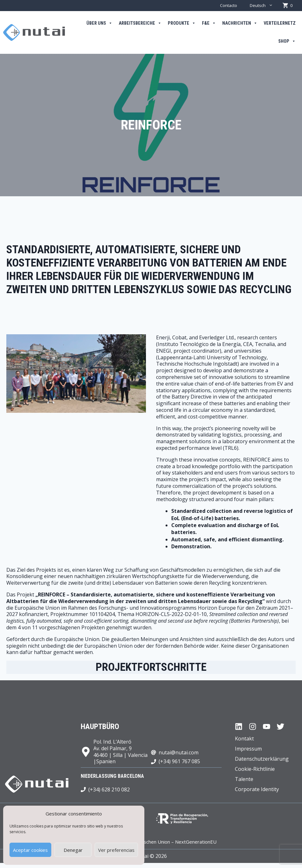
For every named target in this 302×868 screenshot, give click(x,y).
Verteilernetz (280, 23)
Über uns (99, 23)
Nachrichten (240, 23)
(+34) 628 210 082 (109, 789)
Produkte (182, 23)
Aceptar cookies (30, 850)
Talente (244, 779)
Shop (287, 41)
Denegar (73, 850)
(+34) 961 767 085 (179, 761)
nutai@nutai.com (179, 752)
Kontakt (244, 739)
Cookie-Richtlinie (255, 769)
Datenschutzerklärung (262, 759)
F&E (209, 23)
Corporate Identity (257, 789)
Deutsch (264, 6)
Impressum (248, 749)
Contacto (229, 5)
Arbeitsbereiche (140, 23)
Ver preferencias (116, 850)
